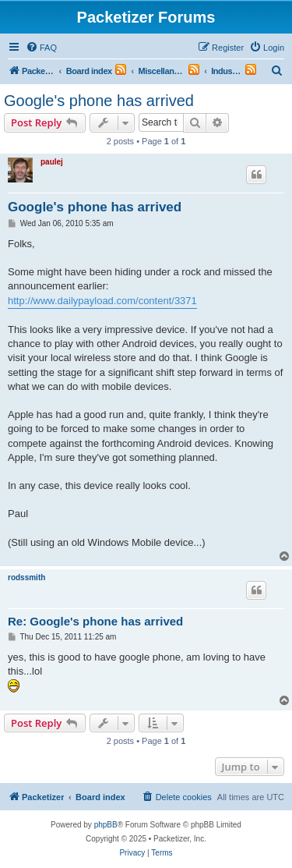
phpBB (106, 825)
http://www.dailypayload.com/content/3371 (102, 301)
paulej (52, 162)
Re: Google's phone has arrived (95, 621)
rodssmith (26, 577)
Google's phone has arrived (99, 101)
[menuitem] (41, 48)
